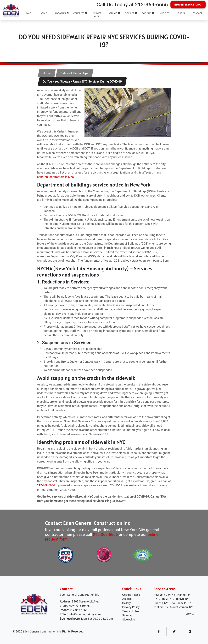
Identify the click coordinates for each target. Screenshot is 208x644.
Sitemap (127, 615)
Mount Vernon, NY (181, 607)
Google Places (131, 595)
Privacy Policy (131, 607)
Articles (127, 599)
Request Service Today (188, 5)
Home (47, 73)
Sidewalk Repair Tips (74, 73)
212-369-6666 (46, 485)
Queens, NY (161, 603)
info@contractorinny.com (85, 614)
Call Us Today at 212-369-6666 (132, 5)
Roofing (148, 13)
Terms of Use (130, 611)
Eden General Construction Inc (42, 631)
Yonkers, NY (161, 607)
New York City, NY (164, 595)
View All (190, 614)
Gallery (126, 603)
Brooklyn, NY (181, 599)
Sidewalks (129, 619)
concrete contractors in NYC (55, 177)
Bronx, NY (165, 599)
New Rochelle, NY (180, 603)
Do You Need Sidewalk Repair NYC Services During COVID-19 (82, 81)
